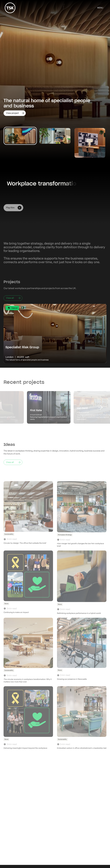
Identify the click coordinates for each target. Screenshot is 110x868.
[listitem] (55, 80)
